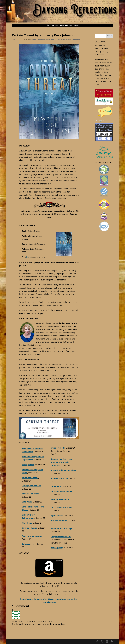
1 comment (76, 39)
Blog (48, 25)
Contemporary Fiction (45, 39)
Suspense (66, 39)
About (76, 25)
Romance (58, 39)
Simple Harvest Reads (61, 537)
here (28, 257)
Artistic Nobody (58, 448)
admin (17, 39)
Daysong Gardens (66, 25)
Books (34, 39)
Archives (55, 25)
